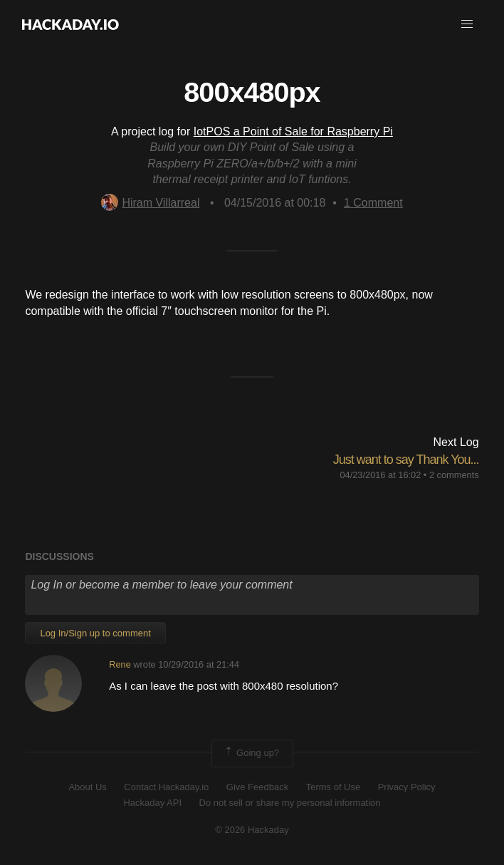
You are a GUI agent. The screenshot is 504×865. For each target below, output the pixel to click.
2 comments (454, 475)
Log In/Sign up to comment (95, 633)
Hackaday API (152, 803)
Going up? (251, 753)
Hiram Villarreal (150, 203)
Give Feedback (257, 787)
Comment (373, 203)
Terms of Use (334, 787)
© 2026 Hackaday (252, 830)
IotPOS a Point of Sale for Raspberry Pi (293, 131)
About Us (87, 787)
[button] (467, 24)
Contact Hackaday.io (166, 787)
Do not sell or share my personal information (290, 803)
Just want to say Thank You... (406, 460)
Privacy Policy (407, 787)
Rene (120, 664)
